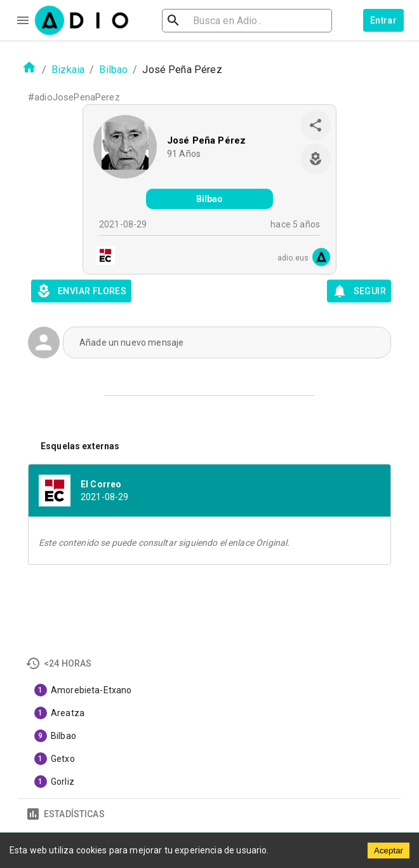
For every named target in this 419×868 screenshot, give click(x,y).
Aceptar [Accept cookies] (389, 851)
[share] (316, 125)
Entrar (383, 20)
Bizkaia (68, 70)
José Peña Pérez (206, 140)
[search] (215, 21)
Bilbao (113, 70)
